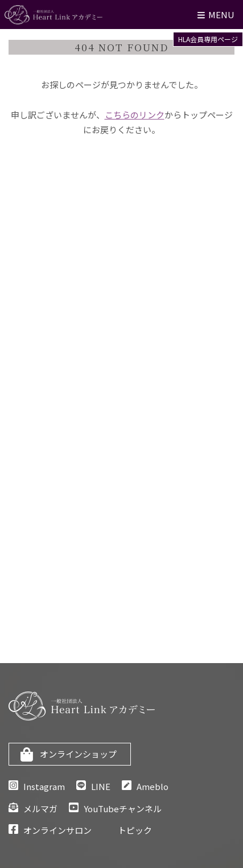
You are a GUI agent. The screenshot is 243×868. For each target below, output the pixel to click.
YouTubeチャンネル (123, 809)
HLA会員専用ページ (208, 39)
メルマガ (40, 809)
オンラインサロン (57, 830)
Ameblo (153, 786)
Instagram (44, 786)
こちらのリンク (135, 115)
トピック (135, 830)
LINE (101, 786)
